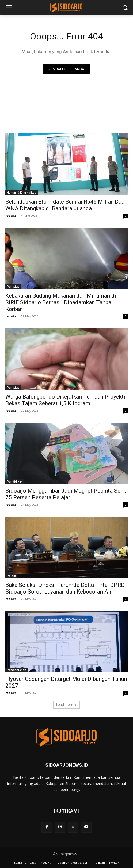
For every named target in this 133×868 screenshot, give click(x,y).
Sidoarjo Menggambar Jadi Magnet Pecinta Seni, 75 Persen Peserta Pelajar (66, 494)
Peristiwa (13, 287)
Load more (66, 705)
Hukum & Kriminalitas (22, 193)
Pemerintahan (17, 670)
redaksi (11, 216)
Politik (11, 576)
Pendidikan (15, 482)
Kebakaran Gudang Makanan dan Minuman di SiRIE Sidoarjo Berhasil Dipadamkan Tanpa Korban (61, 302)
